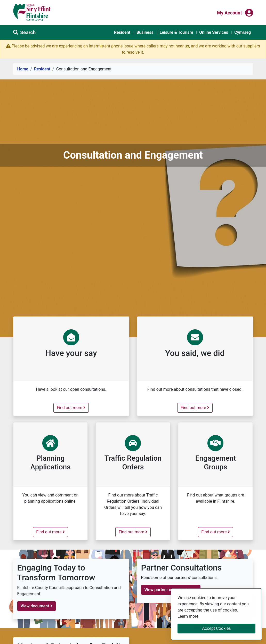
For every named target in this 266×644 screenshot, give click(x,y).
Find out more (73, 407)
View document (37, 606)
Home (23, 69)
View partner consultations (171, 590)
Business (145, 32)
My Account (229, 12)
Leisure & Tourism (176, 32)
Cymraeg (243, 32)
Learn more (188, 616)
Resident (122, 32)
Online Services (214, 32)
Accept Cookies (216, 628)
